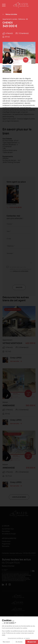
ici (25, 581)
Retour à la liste (11, 14)
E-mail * (5, 570)
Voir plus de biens (19, 497)
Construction (6, 541)
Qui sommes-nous (8, 529)
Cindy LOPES (11, 204)
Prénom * (10, 224)
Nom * (9, 231)
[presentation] (22, 281)
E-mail (9, 239)
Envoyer (19, 287)
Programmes (6, 544)
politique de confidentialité (21, 271)
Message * (10, 253)
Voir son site (15, 361)
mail (17, 553)
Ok (33, 571)
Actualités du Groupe (9, 534)
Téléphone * (11, 246)
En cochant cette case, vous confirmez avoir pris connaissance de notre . (20, 269)
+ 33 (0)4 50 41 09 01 (29, 553)
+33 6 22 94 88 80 (15, 207)
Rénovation (6, 546)
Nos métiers (6, 531)
